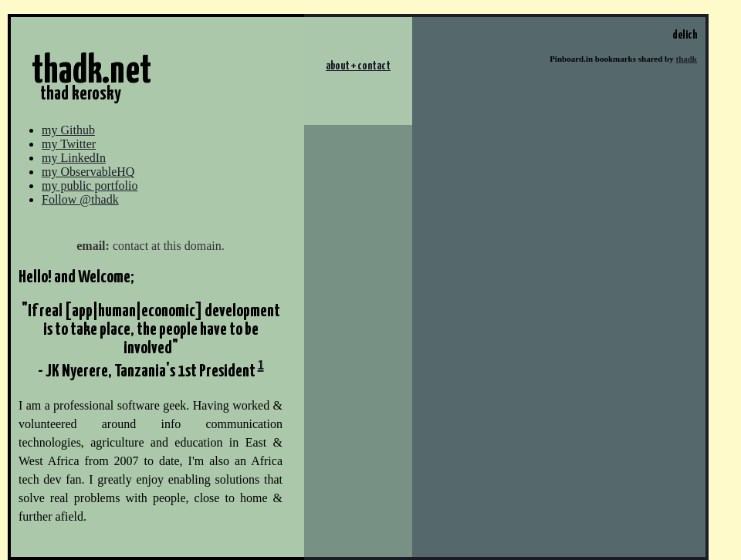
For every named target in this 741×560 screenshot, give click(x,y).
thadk (686, 59)
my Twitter (69, 144)
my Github (68, 130)
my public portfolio (90, 186)
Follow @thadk (80, 199)
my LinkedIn (74, 158)
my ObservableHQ (88, 172)
